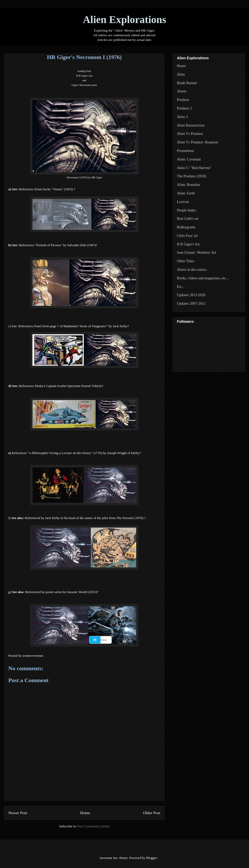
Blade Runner (187, 83)
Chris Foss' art (187, 236)
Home (85, 813)
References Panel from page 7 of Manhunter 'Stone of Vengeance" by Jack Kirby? (74, 326)
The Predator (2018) (192, 176)
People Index (186, 210)
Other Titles (186, 261)
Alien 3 (182, 117)
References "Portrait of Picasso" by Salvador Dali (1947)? (58, 245)
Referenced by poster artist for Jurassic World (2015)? (62, 592)
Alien (181, 74)
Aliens (182, 91)
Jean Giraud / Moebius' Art (196, 253)
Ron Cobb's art (188, 219)
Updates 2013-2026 (191, 295)
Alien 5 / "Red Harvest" (194, 168)
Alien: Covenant (189, 159)
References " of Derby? (76, 453)
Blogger (151, 858)
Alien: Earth (186, 193)
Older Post (152, 813)
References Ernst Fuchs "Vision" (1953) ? (47, 189)
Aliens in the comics (192, 270)
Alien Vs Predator (190, 134)
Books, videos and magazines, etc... (203, 278)
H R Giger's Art (84, 76)
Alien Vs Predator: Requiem (198, 142)
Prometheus (185, 151)
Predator (183, 100)
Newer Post (18, 813)
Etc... (181, 287)
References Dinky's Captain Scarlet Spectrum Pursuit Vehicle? (61, 386)
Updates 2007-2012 (191, 304)
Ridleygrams (186, 227)
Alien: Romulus (188, 185)
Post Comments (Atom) (94, 826)
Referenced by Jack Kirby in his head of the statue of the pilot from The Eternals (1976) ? (85, 518)
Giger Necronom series (84, 85)
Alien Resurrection (191, 125)
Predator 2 (184, 108)
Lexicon (183, 202)
